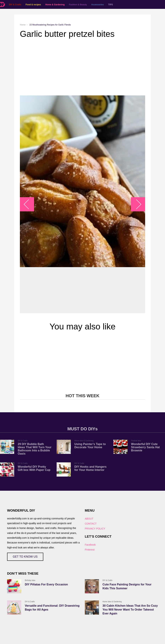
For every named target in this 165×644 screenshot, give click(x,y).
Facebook (90, 545)
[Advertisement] (82, 67)
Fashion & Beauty (78, 5)
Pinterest (90, 550)
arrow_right (136, 204)
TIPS (111, 5)
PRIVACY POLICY (95, 529)
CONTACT (91, 524)
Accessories (97, 5)
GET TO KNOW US (25, 557)
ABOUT (89, 519)
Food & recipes (33, 5)
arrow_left (29, 204)
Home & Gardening (55, 5)
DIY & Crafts (15, 5)
